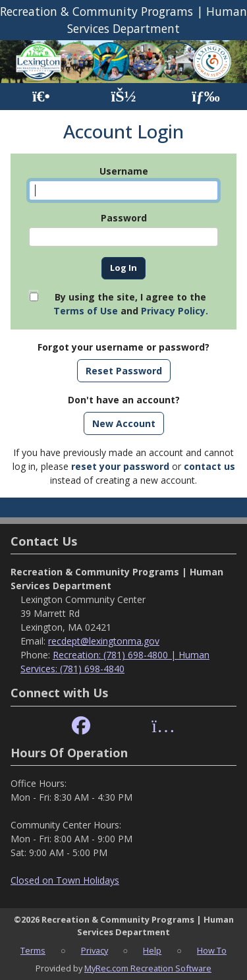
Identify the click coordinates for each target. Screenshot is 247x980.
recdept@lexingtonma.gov (104, 641)
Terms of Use (86, 311)
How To (212, 950)
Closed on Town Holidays (65, 880)
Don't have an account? (124, 400)
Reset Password (124, 371)
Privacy (95, 950)
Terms (33, 950)
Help (152, 950)
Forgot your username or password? (123, 347)
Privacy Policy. (175, 311)
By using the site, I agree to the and (131, 304)
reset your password (120, 466)
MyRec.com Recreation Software (148, 968)
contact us (209, 466)
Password (124, 218)
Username (124, 171)
